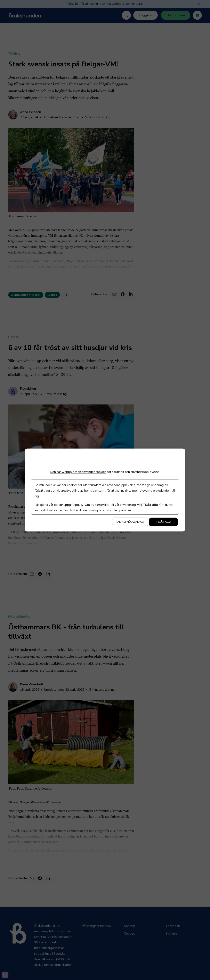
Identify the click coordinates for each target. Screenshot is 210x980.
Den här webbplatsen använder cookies (78, 472)
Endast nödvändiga (130, 522)
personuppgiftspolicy (69, 505)
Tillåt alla (163, 522)
